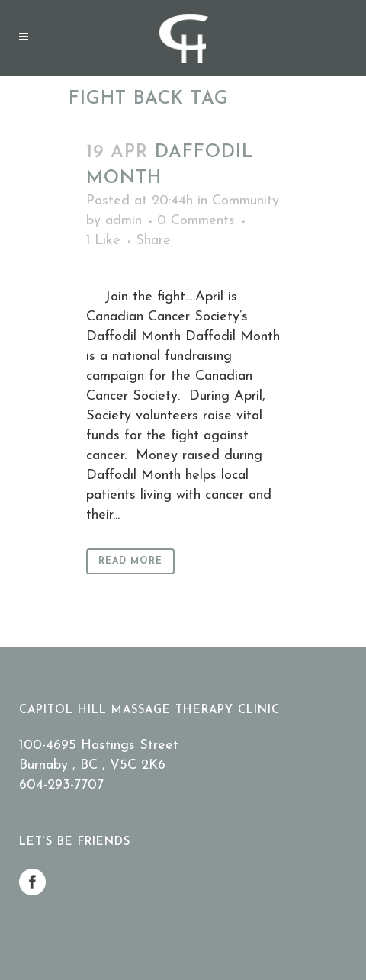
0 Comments (196, 221)
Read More (130, 561)
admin (124, 221)
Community (246, 201)
